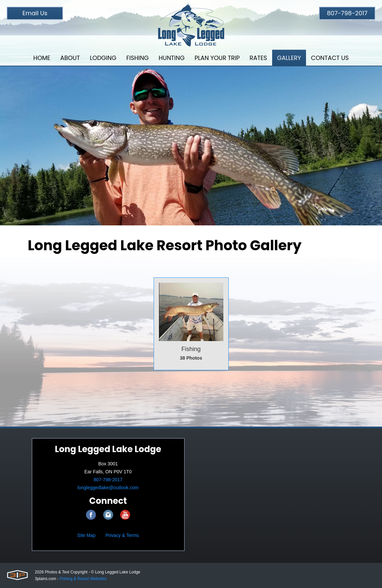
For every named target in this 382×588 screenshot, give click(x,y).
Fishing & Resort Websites (83, 579)
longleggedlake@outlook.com (108, 488)
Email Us (35, 13)
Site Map (86, 535)
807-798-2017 (347, 13)
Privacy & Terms (122, 535)
